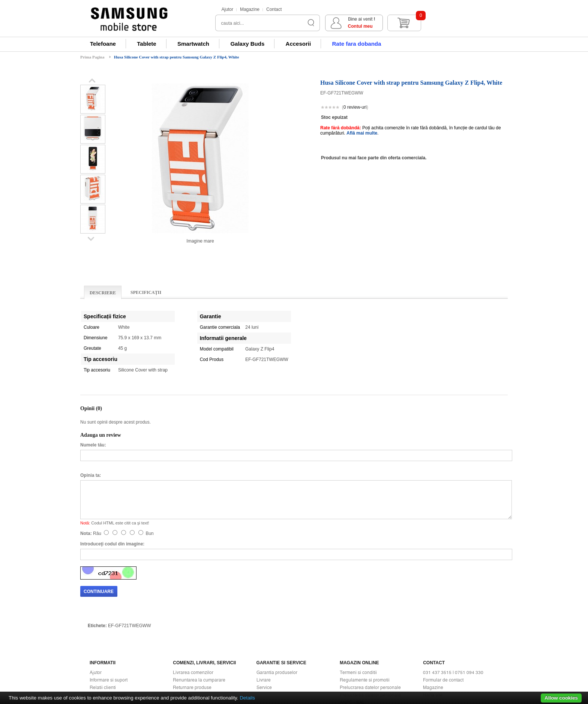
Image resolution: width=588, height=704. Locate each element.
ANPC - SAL (352, 639)
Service (264, 624)
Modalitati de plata (108, 631)
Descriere (103, 293)
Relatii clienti (103, 624)
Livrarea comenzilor (193, 609)
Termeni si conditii (358, 609)
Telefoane (103, 44)
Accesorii (298, 44)
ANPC (346, 646)
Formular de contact (443, 616)
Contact (274, 9)
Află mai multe (362, 133)
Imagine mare (200, 241)
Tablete (146, 44)
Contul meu (443, 26)
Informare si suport (109, 616)
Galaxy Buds (247, 44)
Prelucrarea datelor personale (370, 624)
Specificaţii (146, 292)
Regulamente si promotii (365, 616)
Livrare (264, 616)
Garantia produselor (277, 609)
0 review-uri (355, 107)
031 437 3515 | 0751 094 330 (453, 609)
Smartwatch (193, 44)
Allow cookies (561, 698)
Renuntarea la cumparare (199, 616)
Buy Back (182, 631)
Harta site (433, 631)
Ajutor (227, 9)
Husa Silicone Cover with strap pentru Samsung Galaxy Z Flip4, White (177, 57)
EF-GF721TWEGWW (130, 562)
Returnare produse (192, 624)
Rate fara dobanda (356, 44)
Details (247, 698)
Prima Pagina (92, 57)
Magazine (250, 9)
